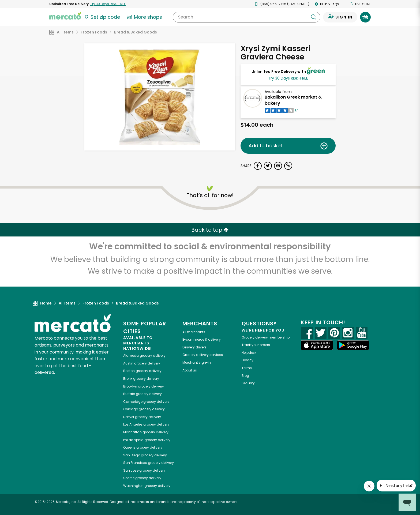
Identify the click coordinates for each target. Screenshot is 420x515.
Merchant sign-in (197, 362)
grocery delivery (144, 356)
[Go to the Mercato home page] (65, 16)
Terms (247, 368)
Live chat (360, 4)
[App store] (317, 345)
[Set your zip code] (102, 17)
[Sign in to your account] (340, 17)
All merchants (194, 332)
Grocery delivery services (203, 355)
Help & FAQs (327, 4)
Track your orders (256, 345)
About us (190, 370)
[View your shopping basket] (365, 17)
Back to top (210, 230)
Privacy (247, 360)
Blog (245, 376)
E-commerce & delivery (202, 339)
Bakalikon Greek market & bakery (293, 100)
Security (248, 383)
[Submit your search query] (314, 17)
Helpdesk (249, 353)
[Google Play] (353, 345)
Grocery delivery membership (266, 337)
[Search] (247, 17)
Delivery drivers (194, 347)
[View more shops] (145, 17)
